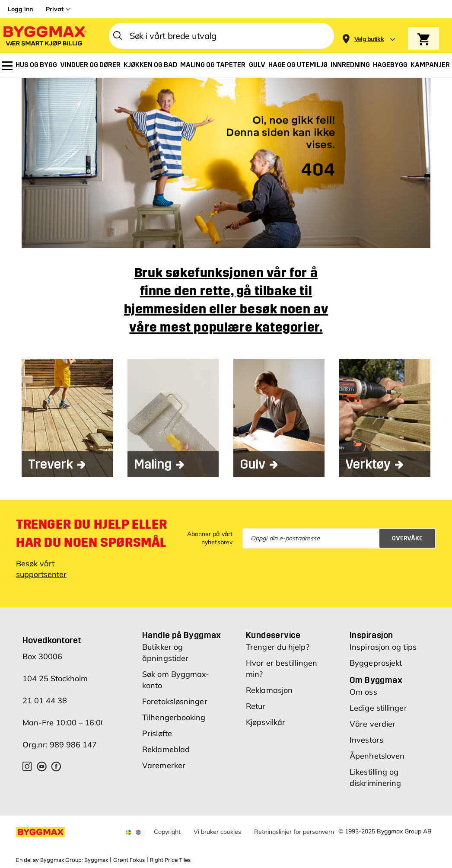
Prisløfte (157, 733)
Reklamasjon (269, 690)
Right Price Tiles (170, 860)
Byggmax (96, 860)
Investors (366, 740)
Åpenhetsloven (377, 756)
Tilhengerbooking (174, 717)
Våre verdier (372, 724)
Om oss (363, 692)
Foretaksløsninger (175, 701)
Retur (256, 706)
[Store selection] (368, 36)
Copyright (167, 832)
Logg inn (20, 9)
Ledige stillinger (378, 708)
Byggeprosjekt (376, 663)
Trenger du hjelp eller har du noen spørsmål (91, 533)
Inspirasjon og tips (383, 647)
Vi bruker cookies (217, 832)
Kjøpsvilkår (266, 722)
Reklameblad (166, 749)
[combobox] (221, 36)
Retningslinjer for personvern (294, 832)
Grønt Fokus (129, 860)
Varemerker (164, 765)
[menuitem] (7, 66)
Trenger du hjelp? (278, 647)
